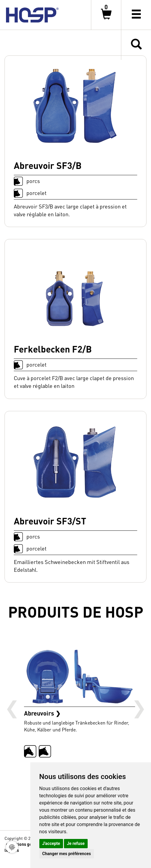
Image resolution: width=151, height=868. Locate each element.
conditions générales (26, 844)
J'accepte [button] (51, 843)
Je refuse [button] (76, 843)
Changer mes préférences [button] (67, 854)
